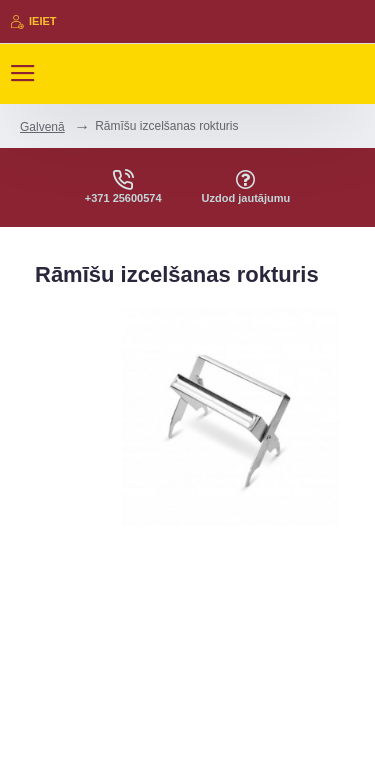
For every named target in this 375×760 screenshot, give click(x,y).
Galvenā (42, 127)
